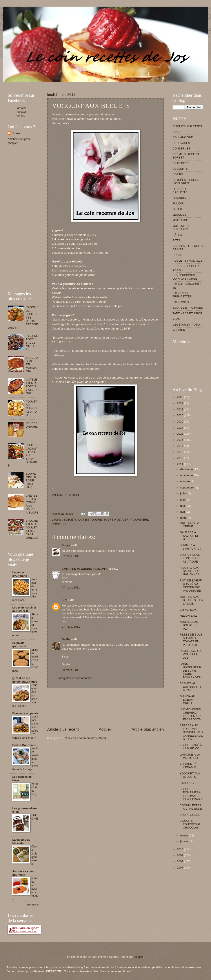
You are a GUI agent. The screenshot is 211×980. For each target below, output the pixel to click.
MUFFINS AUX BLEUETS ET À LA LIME (191, 600)
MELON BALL (188, 616)
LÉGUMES (179, 215)
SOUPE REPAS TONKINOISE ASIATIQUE (190, 558)
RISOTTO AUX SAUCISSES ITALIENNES (189, 571)
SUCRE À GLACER (116, 520)
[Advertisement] (105, 707)
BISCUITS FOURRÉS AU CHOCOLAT (190, 824)
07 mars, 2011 (71, 556)
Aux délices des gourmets (23, 873)
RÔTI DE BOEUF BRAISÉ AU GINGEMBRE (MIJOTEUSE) (191, 586)
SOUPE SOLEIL (190, 815)
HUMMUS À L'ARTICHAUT (190, 547)
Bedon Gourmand (24, 745)
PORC (177, 255)
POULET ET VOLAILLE (187, 261)
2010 (180, 849)
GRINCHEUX (188, 610)
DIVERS (178, 174)
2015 (180, 440)
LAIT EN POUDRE (90, 520)
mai (183, 506)
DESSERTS (180, 169)
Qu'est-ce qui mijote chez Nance (25, 680)
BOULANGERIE (183, 137)
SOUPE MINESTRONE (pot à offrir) (31, 480)
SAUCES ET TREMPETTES (182, 295)
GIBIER (177, 209)
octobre (185, 481)
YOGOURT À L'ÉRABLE (188, 766)
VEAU (176, 319)
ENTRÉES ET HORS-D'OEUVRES (186, 182)
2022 (180, 403)
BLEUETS (70, 520)
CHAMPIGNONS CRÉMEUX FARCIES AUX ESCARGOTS (190, 714)
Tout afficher (33, 905)
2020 (180, 415)
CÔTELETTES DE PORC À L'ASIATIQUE (32, 386)
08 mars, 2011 (71, 670)
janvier (185, 841)
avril (183, 512)
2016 (180, 434)
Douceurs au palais (25, 713)
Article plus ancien (148, 729)
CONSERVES (181, 148)
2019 (180, 422)
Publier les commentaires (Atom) (85, 738)
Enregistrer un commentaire (75, 678)
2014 (180, 446)
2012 (180, 458)
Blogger (138, 957)
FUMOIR (178, 203)
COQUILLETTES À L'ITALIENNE (191, 807)
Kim (64, 600)
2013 (180, 452)
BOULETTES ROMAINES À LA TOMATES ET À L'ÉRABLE (191, 794)
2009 (180, 855)
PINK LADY (187, 783)
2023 (180, 397)
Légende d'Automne (20, 574)
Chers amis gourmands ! (35, 855)
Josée (16, 133)
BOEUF (177, 132)
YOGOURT (59, 524)
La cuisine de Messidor (21, 841)
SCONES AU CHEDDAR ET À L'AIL (190, 687)
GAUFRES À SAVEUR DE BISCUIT (189, 536)
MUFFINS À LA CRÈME (189, 525)
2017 (180, 428)
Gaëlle (66, 639)
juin (183, 500)
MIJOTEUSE (181, 220)
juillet (184, 493)
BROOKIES (35, 819)
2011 (180, 464)
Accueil (105, 729)
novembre (187, 475)
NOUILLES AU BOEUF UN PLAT (189, 625)
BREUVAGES (181, 143)
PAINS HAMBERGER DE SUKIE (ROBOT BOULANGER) (191, 671)
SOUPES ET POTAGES (188, 308)
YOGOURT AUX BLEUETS (190, 775)
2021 (180, 409)
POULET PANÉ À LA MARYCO (191, 747)
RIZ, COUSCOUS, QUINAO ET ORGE (185, 277)
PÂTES (177, 235)
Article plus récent (63, 729)
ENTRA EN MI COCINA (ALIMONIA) (85, 569)
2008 (180, 861)
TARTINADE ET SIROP (187, 313)
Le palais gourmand (19, 645)
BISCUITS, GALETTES (187, 126)
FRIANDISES (181, 198)
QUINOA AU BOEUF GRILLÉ (187, 700)
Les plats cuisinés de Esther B (25, 609)
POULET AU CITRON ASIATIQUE (31, 408)
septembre (187, 487)
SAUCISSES (181, 302)
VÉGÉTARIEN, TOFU (186, 325)
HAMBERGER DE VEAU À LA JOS (191, 654)
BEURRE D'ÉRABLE (32, 427)
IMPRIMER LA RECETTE (69, 495)
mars (184, 518)
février (185, 835)
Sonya (66, 545)
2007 (180, 868)
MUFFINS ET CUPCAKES (181, 228)
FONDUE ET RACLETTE (181, 191)
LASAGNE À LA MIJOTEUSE (190, 756)
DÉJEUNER (180, 163)
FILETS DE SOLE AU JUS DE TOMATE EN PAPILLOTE (191, 640)
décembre (187, 469)
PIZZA (176, 240)
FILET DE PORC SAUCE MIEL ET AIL (32, 343)
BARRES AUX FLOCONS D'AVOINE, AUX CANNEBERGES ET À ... (191, 732)
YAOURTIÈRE (139, 520)
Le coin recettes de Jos (22, 112)
